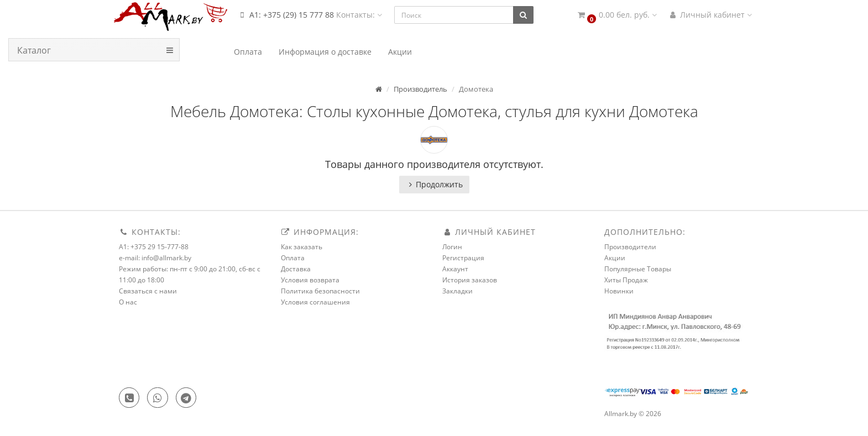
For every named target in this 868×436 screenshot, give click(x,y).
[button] (616, 15)
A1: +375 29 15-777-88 (154, 247)
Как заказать (302, 247)
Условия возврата (310, 280)
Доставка (296, 269)
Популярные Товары (638, 269)
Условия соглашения (315, 302)
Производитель (420, 89)
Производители (630, 247)
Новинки (619, 291)
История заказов (470, 280)
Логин (452, 247)
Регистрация (463, 258)
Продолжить (434, 184)
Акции (615, 258)
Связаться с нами (148, 291)
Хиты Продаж (626, 280)
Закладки (457, 291)
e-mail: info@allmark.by (155, 258)
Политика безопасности (320, 291)
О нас (128, 302)
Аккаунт (455, 269)
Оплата (293, 258)
